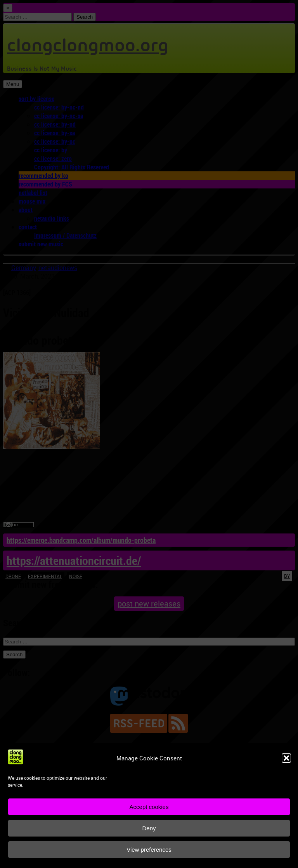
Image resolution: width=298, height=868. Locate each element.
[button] (286, 758)
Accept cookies (149, 807)
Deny (149, 828)
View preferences (149, 850)
